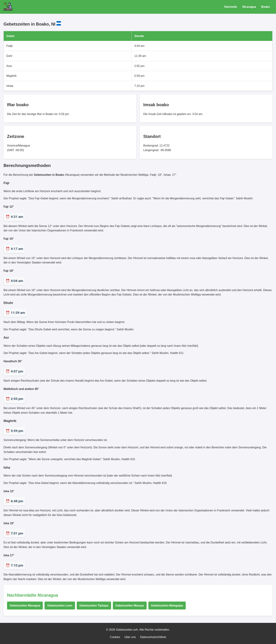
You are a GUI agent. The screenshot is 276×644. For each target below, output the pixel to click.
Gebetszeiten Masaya (130, 606)
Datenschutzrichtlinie (153, 637)
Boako (266, 7)
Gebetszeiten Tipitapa (94, 606)
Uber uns (130, 637)
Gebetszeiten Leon (60, 606)
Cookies (115, 637)
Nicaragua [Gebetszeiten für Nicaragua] (249, 7)
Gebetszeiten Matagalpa (167, 606)
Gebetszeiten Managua (25, 606)
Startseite (231, 7)
